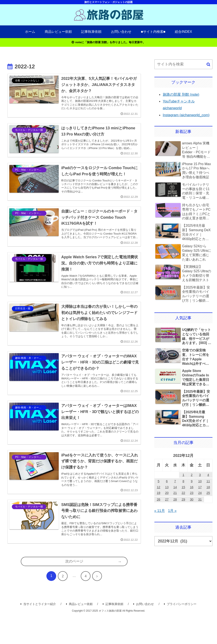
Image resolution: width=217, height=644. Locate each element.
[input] (183, 65)
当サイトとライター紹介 (38, 632)
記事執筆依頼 (113, 632)
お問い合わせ (144, 632)
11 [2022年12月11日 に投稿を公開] (208, 489)
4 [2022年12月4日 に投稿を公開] (208, 482)
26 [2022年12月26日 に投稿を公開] (159, 511)
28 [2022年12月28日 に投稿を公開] (175, 511)
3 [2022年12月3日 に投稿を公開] (200, 482)
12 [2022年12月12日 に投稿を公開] (159, 496)
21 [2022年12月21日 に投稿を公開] (175, 503)
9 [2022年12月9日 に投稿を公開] (192, 489)
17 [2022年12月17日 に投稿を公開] (200, 496)
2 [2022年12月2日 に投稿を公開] (192, 482)
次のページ (74, 589)
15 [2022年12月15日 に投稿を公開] (183, 496)
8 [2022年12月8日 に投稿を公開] (183, 489)
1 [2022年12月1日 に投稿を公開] (183, 482)
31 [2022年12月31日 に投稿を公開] (200, 511)
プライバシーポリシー (180, 632)
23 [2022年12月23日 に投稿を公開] (192, 503)
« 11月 (160, 522)
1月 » (173, 522)
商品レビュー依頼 (79, 632)
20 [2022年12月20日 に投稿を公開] (167, 503)
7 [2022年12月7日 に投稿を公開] (175, 489)
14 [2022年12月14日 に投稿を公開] (175, 496)
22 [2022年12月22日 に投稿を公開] (183, 503)
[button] (208, 65)
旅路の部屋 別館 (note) (182, 95)
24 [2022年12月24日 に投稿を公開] (200, 503)
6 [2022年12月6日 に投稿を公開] (167, 489)
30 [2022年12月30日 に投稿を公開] (192, 511)
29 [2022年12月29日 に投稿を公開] (183, 511)
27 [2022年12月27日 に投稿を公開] (167, 511)
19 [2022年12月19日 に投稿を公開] (159, 503)
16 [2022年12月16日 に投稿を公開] (192, 496)
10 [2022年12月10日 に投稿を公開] (200, 489)
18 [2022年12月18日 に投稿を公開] (208, 496)
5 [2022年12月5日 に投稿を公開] (159, 489)
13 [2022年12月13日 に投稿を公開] (167, 496)
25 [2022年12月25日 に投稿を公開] (208, 503)
